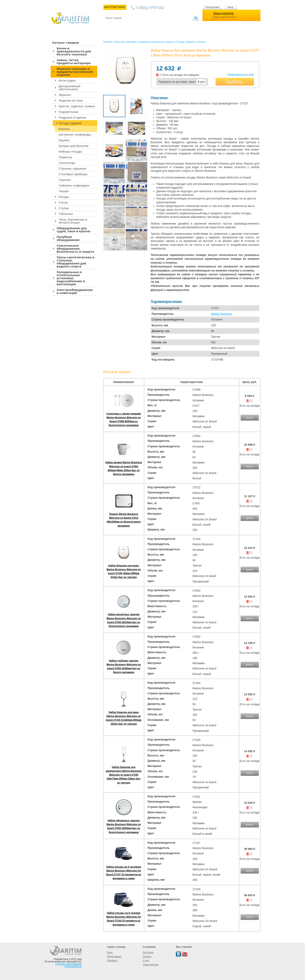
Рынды (64, 197)
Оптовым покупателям (180, 25)
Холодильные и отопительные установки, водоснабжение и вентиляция (71, 278)
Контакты (110, 25)
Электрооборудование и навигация (75, 291)
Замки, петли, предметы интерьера (74, 61)
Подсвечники (69, 112)
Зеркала (65, 95)
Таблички (66, 214)
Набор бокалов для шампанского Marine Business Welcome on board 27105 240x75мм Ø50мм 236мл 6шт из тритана (124, 775)
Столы (63, 202)
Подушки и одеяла (72, 117)
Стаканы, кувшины (73, 168)
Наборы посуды (70, 151)
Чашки (64, 191)
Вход (230, 7)
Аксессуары (67, 80)
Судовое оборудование (69, 964)
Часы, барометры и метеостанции (73, 221)
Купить (235, 82)
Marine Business (222, 314)
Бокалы (64, 129)
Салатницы (67, 163)
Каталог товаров (66, 42)
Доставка (125, 25)
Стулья (64, 208)
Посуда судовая (70, 123)
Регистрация (212, 7)
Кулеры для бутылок (74, 146)
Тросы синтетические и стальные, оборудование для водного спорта (76, 262)
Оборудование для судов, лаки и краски (74, 230)
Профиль (112, 961)
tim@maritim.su (73, 966)
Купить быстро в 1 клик (241, 74)
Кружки (64, 140)
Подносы (65, 157)
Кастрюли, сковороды (75, 134)
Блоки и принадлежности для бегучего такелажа (74, 51)
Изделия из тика (71, 100)
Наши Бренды (151, 965)
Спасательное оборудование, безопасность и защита (76, 248)
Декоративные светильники (70, 87)
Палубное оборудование (68, 238)
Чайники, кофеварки (74, 185)
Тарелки (65, 180)
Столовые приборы (73, 174)
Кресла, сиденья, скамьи (77, 106)
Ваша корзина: (224, 13)
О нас (146, 961)
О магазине (154, 25)
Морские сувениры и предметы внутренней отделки (75, 72)
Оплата (139, 25)
